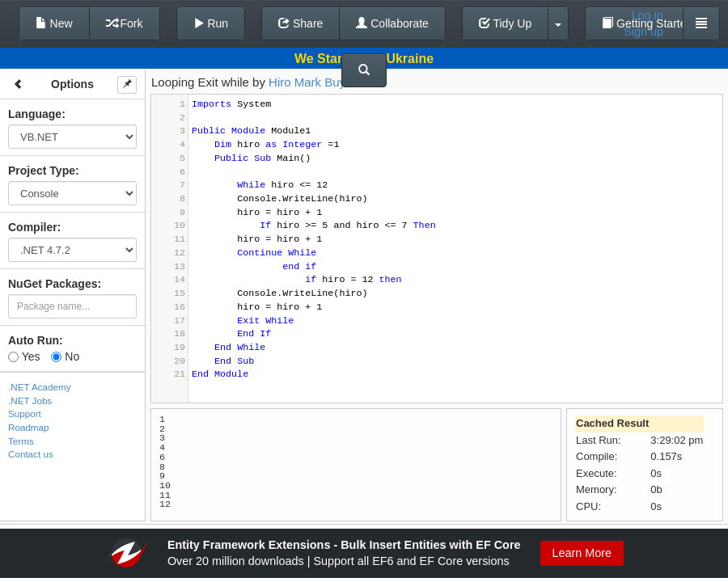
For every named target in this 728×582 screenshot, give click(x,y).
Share (301, 23)
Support (25, 413)
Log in (648, 15)
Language (35, 114)
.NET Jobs (30, 401)
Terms (21, 441)
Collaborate (392, 23)
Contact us (31, 454)
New (54, 23)
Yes (24, 356)
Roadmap (29, 427)
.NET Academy (40, 387)
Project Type (42, 171)
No (65, 356)
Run (211, 23)
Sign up (643, 32)
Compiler (33, 227)
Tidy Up (505, 23)
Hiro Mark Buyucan (320, 82)
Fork (125, 23)
